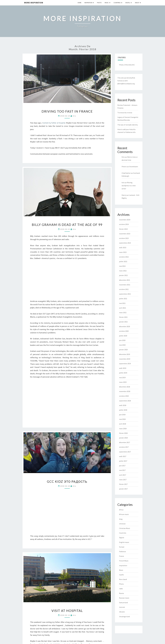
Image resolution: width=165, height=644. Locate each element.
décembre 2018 (125, 387)
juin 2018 (122, 415)
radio (121, 589)
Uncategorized (124, 616)
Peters (124, 167)
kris (74, 116)
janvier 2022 (123, 275)
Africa (121, 510)
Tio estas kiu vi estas (125, 113)
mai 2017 (122, 470)
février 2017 (123, 484)
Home (80, 3)
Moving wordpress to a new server (129, 186)
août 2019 (123, 368)
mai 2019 (122, 377)
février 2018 (123, 433)
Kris (123, 157)
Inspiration (88, 3)
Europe (122, 547)
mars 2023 (123, 252)
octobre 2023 (124, 238)
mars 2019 (123, 382)
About (137, 3)
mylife (121, 575)
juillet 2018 (123, 410)
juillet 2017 (123, 461)
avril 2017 (123, 475)
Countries (117, 3)
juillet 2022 (123, 261)
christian (122, 524)
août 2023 (123, 247)
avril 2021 (123, 308)
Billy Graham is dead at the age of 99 (67, 225)
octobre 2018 (124, 396)
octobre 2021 (124, 289)
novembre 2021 (125, 285)
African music (124, 514)
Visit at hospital (67, 611)
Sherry (124, 195)
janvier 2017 (123, 489)
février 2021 (123, 317)
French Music (124, 561)
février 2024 (123, 229)
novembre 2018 (125, 391)
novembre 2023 (125, 234)
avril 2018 (123, 424)
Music (107, 3)
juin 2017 (122, 466)
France (122, 556)
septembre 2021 (125, 294)
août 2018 (123, 405)
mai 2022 (122, 266)
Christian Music (125, 528)
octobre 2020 (124, 331)
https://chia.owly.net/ (127, 65)
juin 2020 (122, 340)
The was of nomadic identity (128, 125)
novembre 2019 (125, 359)
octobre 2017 (124, 447)
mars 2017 (123, 480)
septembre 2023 (125, 243)
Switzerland (123, 603)
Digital (128, 3)
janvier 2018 (123, 438)
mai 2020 (122, 345)
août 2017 (123, 456)
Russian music (124, 598)
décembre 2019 (125, 354)
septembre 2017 (125, 452)
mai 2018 (122, 419)
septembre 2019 (125, 364)
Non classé (123, 579)
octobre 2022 (124, 257)
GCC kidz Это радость (67, 481)
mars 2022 (123, 271)
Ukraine (122, 612)
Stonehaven (134, 167)
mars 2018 (123, 429)
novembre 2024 (125, 220)
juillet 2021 (123, 299)
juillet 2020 (123, 336)
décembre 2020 (125, 326)
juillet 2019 (123, 373)
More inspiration (34, 3)
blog (121, 519)
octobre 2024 (124, 224)
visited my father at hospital (54, 123)
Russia (121, 593)
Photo (99, 3)
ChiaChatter (126, 173)
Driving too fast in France (67, 111)
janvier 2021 (123, 322)
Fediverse (122, 551)
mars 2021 (123, 312)
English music (124, 542)
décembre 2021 (125, 280)
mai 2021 (122, 303)
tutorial (122, 607)
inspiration (123, 565)
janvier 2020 (123, 350)
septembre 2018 (125, 401)
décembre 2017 (125, 442)
